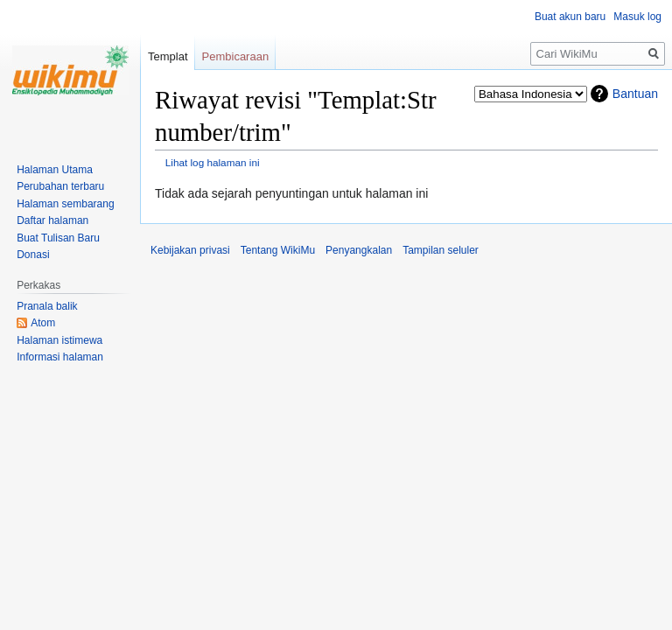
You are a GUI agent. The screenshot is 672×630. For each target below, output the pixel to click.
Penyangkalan (359, 250)
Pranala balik (47, 306)
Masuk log (637, 17)
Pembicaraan (236, 56)
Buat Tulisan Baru (58, 238)
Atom (43, 323)
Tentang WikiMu (278, 250)
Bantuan (635, 94)
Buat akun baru (570, 17)
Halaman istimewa (59, 340)
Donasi (33, 255)
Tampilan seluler (441, 250)
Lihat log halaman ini (213, 162)
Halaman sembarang (65, 204)
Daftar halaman (52, 220)
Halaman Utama (55, 170)
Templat (168, 56)
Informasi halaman (60, 357)
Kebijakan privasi (190, 250)
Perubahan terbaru (60, 186)
